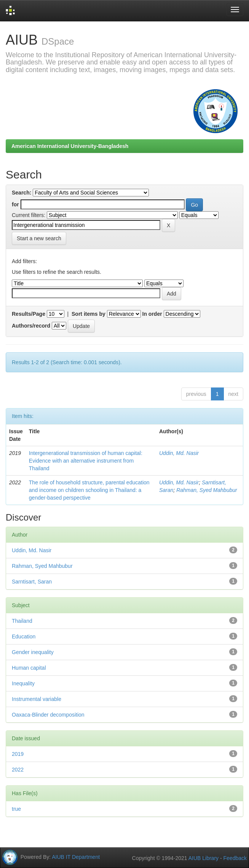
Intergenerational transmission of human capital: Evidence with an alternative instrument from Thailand (86, 461)
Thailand (22, 621)
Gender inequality (33, 652)
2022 (18, 770)
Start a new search (39, 238)
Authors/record (31, 326)
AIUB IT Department (76, 857)
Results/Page (29, 314)
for (15, 204)
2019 (18, 754)
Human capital (29, 668)
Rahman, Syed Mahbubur (207, 490)
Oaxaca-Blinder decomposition (48, 715)
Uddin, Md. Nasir (179, 453)
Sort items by (89, 314)
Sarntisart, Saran (32, 582)
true (16, 809)
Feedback (235, 858)
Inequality (23, 683)
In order (152, 314)
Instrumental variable (37, 699)
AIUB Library (204, 858)
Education (24, 637)
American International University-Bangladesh (70, 146)
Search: (22, 193)
